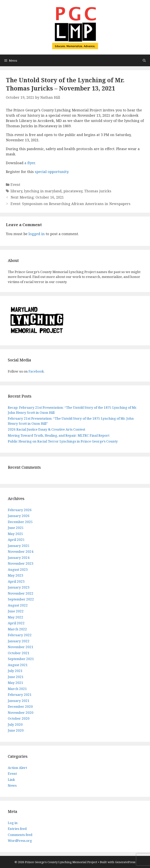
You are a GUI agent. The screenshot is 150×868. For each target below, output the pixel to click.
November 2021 (21, 647)
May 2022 (16, 617)
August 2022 (18, 605)
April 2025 (16, 540)
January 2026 (19, 516)
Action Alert (17, 768)
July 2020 (15, 724)
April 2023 (16, 581)
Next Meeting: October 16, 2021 (37, 197)
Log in (13, 823)
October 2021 (19, 653)
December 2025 (20, 522)
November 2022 (21, 593)
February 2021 (20, 695)
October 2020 (19, 718)
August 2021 (18, 665)
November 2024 (21, 551)
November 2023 (21, 563)
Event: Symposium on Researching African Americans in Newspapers (71, 204)
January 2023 (19, 587)
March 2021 (17, 689)
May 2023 (16, 575)
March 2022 (17, 629)
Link (11, 780)
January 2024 (19, 558)
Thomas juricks (98, 191)
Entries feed (17, 829)
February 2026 (20, 510)
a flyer (30, 163)
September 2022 (21, 599)
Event (15, 185)
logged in (37, 234)
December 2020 (20, 706)
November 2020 (21, 713)
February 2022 (20, 635)
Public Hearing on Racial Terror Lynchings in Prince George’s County (63, 441)
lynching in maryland (43, 191)
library (16, 191)
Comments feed (20, 835)
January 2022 (19, 641)
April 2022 (16, 623)
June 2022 (16, 611)
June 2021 (16, 677)
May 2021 (16, 683)
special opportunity (51, 172)
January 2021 (19, 701)
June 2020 (16, 730)
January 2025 (19, 546)
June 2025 (16, 528)
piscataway (73, 191)
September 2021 (21, 659)
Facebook (36, 371)
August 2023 (18, 569)
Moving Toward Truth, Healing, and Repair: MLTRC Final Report (59, 435)
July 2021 (15, 671)
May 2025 (16, 534)
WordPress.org (20, 841)
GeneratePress (125, 862)
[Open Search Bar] (144, 60)
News (12, 785)
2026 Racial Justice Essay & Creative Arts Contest (46, 429)
